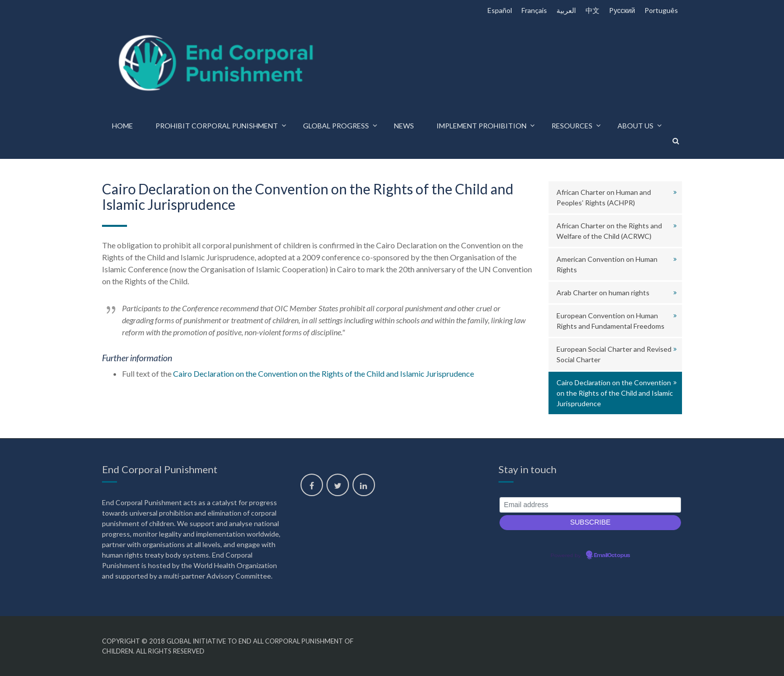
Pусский (622, 10)
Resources (572, 126)
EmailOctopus (612, 556)
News (404, 126)
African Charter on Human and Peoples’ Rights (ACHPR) (604, 197)
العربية (566, 10)
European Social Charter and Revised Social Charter (614, 354)
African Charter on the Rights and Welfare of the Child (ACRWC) (609, 231)
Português (661, 10)
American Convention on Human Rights (607, 264)
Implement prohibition (481, 126)
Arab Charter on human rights (603, 293)
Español (500, 10)
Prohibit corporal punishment (217, 126)
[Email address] (590, 505)
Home (122, 126)
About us (635, 126)
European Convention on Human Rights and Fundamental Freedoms (610, 321)
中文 (592, 10)
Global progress (336, 126)
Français (534, 10)
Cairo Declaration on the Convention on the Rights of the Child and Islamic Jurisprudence (323, 373)
